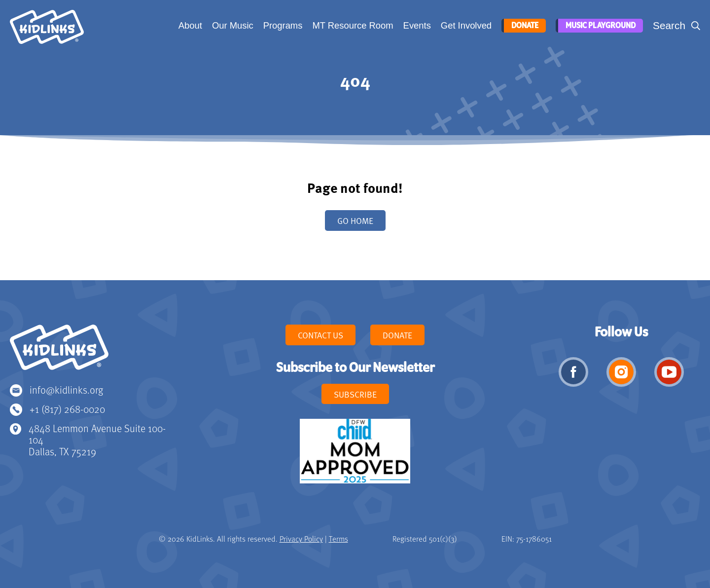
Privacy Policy (301, 539)
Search (669, 25)
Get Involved (465, 25)
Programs (282, 25)
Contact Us (320, 335)
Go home (355, 220)
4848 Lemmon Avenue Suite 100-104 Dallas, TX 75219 (97, 440)
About (189, 25)
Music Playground (599, 26)
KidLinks (59, 352)
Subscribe (355, 394)
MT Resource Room (352, 25)
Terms (338, 539)
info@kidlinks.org (66, 389)
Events (416, 25)
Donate (523, 26)
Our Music (232, 25)
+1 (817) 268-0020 (67, 409)
